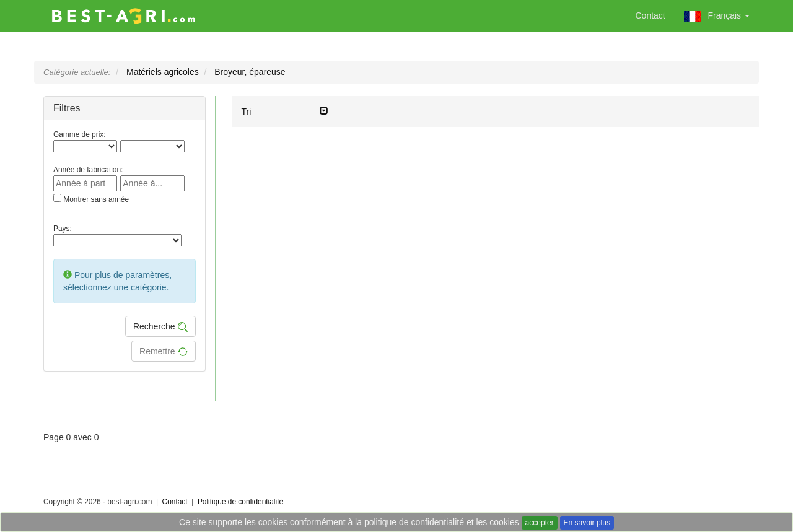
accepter (540, 523)
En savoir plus (587, 523)
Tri (285, 111)
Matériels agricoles (163, 72)
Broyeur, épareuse (250, 72)
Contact (651, 15)
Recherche (160, 327)
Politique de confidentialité (240, 502)
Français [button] (717, 16)
